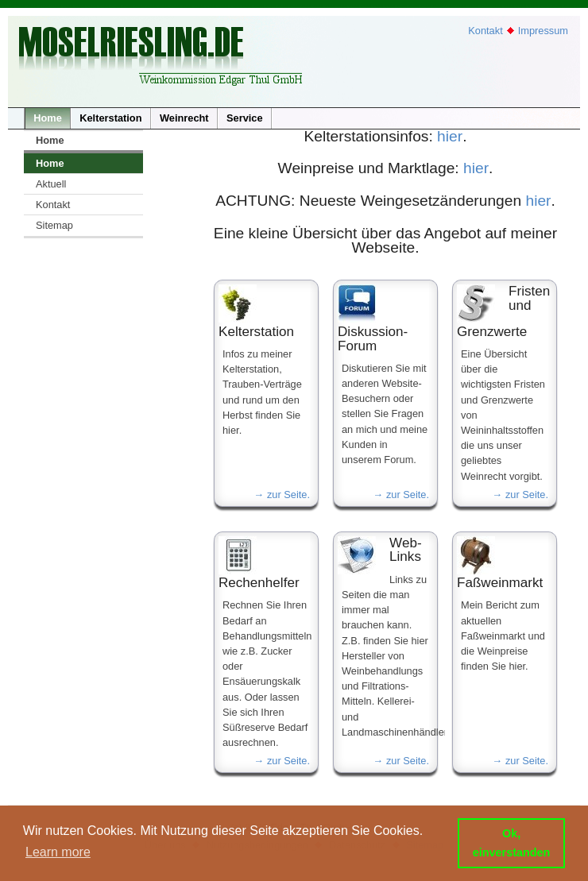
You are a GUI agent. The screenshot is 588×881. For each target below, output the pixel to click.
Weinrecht (184, 118)
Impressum (543, 31)
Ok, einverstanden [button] (512, 843)
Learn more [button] (58, 852)
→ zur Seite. (282, 495)
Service (245, 118)
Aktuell (51, 184)
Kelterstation (110, 118)
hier (450, 136)
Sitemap (54, 225)
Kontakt (485, 31)
